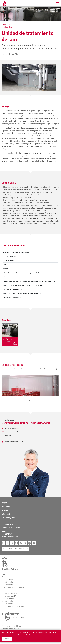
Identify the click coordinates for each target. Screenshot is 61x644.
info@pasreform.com (10, 537)
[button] (58, 4)
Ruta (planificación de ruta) (12, 587)
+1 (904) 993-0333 (12, 428)
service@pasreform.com (11, 527)
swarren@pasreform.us (14, 432)
